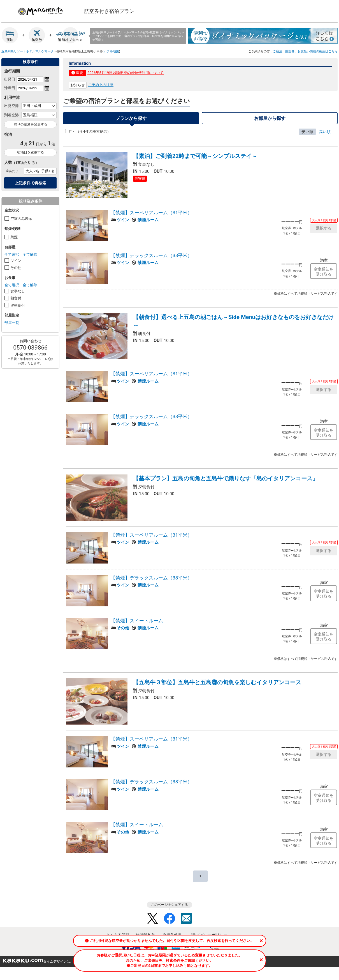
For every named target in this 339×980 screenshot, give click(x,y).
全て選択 (12, 254)
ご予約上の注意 (101, 85)
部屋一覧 (12, 323)
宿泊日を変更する (31, 152)
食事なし (18, 291)
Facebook (169, 920)
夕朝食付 (18, 305)
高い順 (325, 133)
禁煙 (14, 237)
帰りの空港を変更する (31, 124)
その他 (16, 268)
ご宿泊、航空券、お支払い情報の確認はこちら (305, 51)
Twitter (153, 920)
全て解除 (30, 254)
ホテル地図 (111, 51)
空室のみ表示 (21, 219)
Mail (186, 920)
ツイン (16, 261)
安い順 (307, 133)
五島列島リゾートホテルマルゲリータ (28, 51)
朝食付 (16, 298)
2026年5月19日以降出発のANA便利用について (126, 73)
